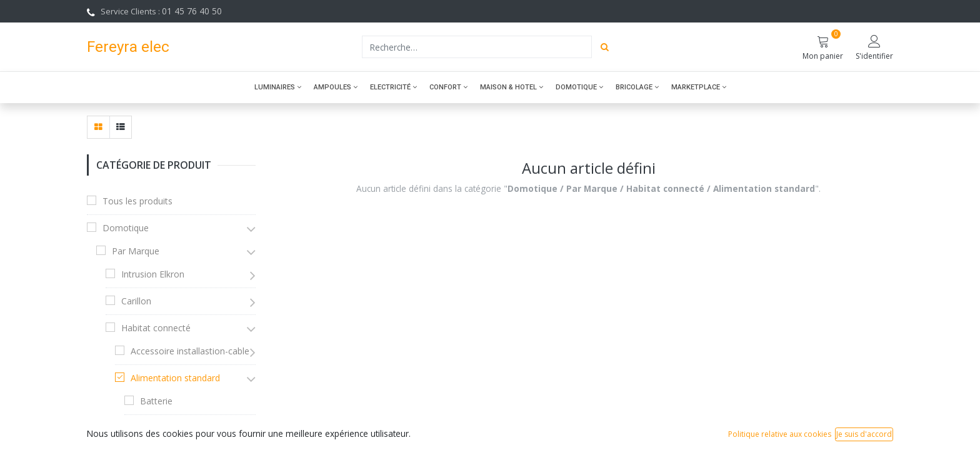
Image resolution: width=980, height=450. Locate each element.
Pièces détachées (175, 428)
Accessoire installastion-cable (190, 351)
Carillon (136, 301)
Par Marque (136, 251)
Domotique (126, 228)
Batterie (156, 401)
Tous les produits (137, 201)
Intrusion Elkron (153, 274)
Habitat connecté (156, 328)
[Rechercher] (605, 47)
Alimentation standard (175, 378)
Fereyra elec (128, 47)
